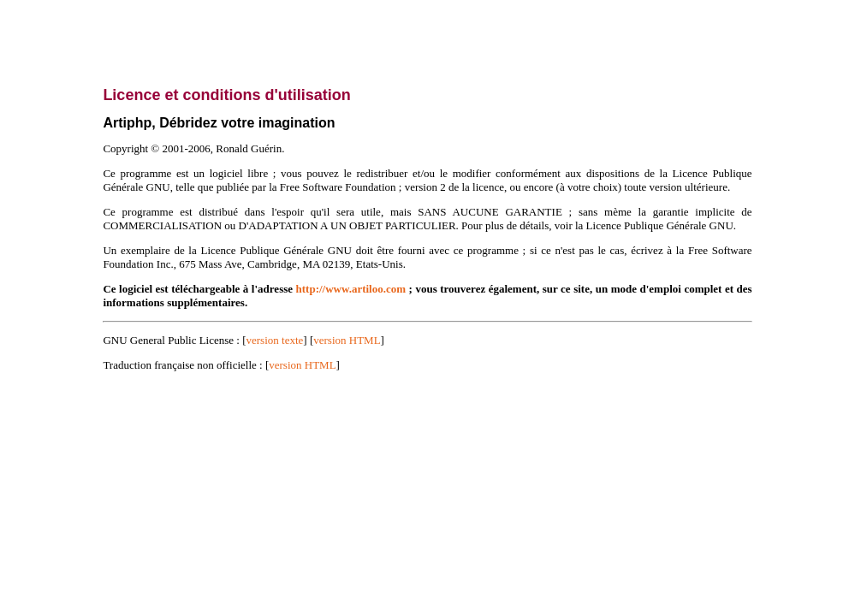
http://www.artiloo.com (351, 289)
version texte (275, 340)
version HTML (347, 340)
